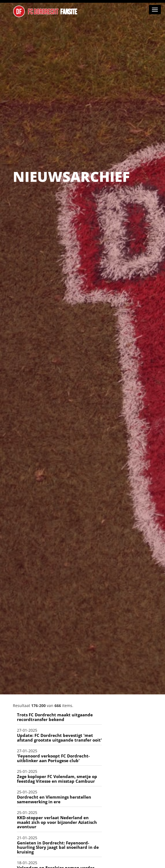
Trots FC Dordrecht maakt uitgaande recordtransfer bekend (55, 717)
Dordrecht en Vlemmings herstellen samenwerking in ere (54, 799)
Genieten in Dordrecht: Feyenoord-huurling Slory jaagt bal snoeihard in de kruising (58, 847)
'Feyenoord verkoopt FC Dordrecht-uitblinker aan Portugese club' (53, 758)
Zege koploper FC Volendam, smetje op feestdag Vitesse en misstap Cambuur (57, 779)
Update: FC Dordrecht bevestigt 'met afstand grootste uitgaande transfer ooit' (59, 738)
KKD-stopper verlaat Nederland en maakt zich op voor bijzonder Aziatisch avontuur (57, 822)
